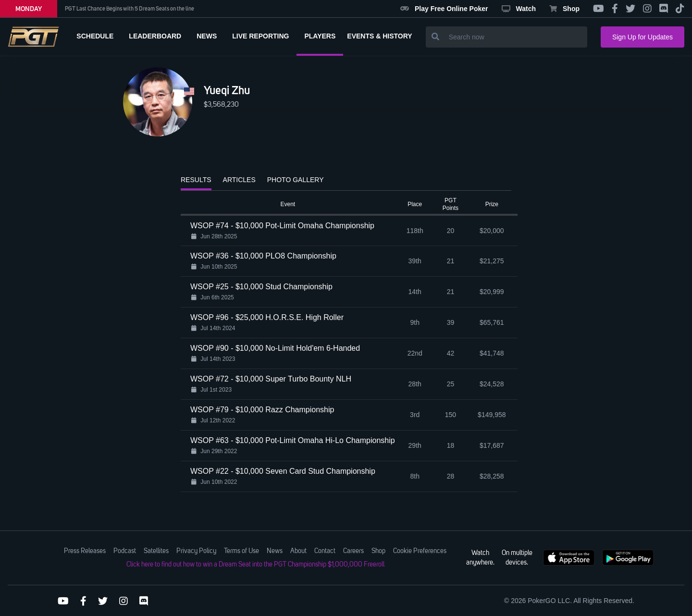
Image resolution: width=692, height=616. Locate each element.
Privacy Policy (196, 551)
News (275, 551)
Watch (519, 9)
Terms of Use (241, 551)
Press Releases (85, 551)
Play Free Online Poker (444, 9)
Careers (353, 551)
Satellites (156, 551)
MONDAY (29, 9)
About (298, 551)
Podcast (125, 551)
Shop (564, 9)
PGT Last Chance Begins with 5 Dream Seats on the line (130, 9)
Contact (325, 551)
